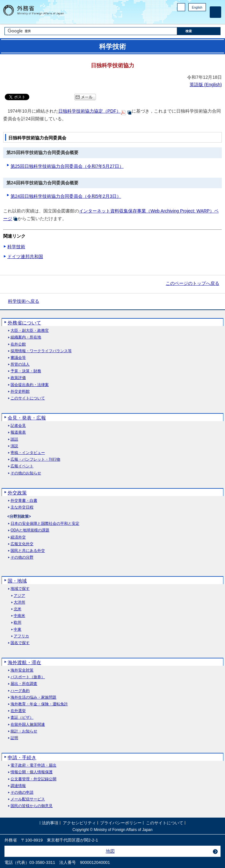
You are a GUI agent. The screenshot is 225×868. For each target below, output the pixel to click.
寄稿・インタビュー (28, 453)
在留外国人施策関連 (28, 725)
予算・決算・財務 (26, 371)
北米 (18, 609)
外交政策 (17, 493)
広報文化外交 (22, 544)
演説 (14, 446)
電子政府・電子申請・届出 (33, 765)
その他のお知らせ (26, 473)
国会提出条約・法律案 (30, 385)
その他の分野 (22, 557)
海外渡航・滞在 (24, 662)
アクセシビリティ (79, 823)
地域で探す (20, 589)
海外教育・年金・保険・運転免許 (39, 704)
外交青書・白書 (24, 501)
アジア (19, 596)
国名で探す (20, 643)
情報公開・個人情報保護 (32, 772)
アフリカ (21, 636)
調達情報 (18, 786)
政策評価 (18, 378)
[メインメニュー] (215, 12)
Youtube (202, 18)
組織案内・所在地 (26, 337)
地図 (110, 851)
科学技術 (16, 247)
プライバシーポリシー (121, 823)
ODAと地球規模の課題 (30, 530)
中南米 (19, 616)
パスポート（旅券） (28, 677)
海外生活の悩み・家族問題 (33, 697)
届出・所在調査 (24, 684)
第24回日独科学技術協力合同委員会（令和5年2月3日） (66, 196)
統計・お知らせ (24, 731)
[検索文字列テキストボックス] (91, 31)
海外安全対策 (22, 670)
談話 (14, 439)
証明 (14, 738)
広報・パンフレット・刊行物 (35, 460)
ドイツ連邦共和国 (25, 256)
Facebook (186, 18)
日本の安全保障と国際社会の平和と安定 (45, 524)
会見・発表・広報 (27, 418)
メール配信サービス (28, 799)
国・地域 (17, 581)
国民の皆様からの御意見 (32, 806)
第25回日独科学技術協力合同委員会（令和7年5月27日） (67, 166)
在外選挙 (18, 711)
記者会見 (18, 426)
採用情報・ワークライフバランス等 (41, 351)
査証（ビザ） (22, 718)
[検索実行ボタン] (199, 31)
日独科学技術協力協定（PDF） (90, 111)
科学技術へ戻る (24, 301)
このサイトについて (28, 398)
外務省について (24, 323)
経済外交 (18, 537)
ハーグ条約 (20, 691)
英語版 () (206, 85)
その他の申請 (22, 793)
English (197, 7)
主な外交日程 (22, 507)
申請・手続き (22, 757)
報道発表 (18, 432)
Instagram (194, 18)
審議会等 (18, 358)
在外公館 (18, 344)
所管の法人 (20, 364)
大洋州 (19, 602)
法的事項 (50, 823)
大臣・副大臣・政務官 (30, 331)
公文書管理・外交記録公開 (33, 779)
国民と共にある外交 (28, 551)
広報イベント (22, 466)
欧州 (18, 623)
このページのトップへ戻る (192, 283)
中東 (18, 630)
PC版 (181, 7)
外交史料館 (20, 392)
